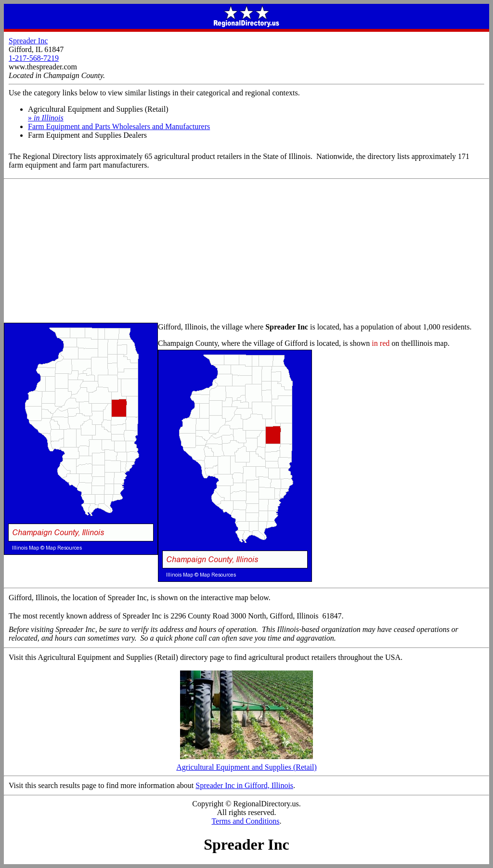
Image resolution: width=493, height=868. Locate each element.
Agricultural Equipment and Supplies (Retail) (246, 764)
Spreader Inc (28, 41)
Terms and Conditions (245, 821)
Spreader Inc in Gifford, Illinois (244, 785)
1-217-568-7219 (34, 58)
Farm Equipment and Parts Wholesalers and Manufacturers (119, 126)
